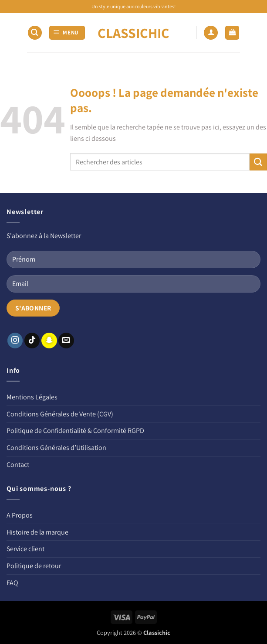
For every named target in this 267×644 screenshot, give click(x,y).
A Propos (20, 515)
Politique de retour (34, 566)
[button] (35, 33)
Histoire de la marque (37, 532)
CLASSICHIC (133, 33)
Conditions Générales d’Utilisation (56, 448)
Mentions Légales (32, 397)
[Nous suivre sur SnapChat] (49, 341)
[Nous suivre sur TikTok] (32, 341)
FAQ (12, 583)
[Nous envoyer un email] (66, 341)
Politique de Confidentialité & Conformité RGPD (75, 431)
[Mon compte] (211, 33)
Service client (25, 549)
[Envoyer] (258, 162)
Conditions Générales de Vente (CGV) (60, 414)
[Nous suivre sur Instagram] (15, 341)
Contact (18, 465)
